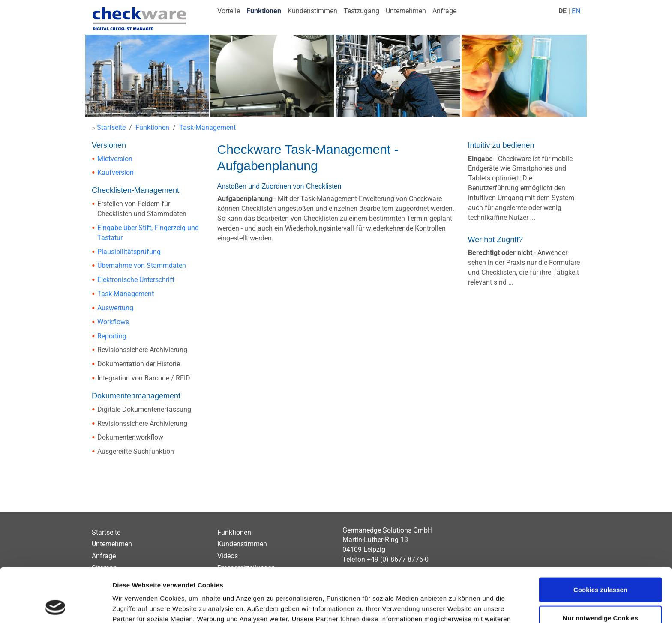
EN (576, 11)
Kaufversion (115, 172)
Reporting (112, 336)
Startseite (111, 127)
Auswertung (115, 308)
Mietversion (115, 159)
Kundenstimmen (312, 11)
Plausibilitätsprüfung (129, 252)
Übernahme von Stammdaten (142, 265)
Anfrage (444, 11)
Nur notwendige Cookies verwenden (600, 572)
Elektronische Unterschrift (136, 280)
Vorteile (229, 11)
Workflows (113, 322)
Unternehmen (406, 11)
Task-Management (207, 127)
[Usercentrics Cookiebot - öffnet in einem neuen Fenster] (55, 606)
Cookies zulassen (600, 539)
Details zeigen (456, 606)
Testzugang (361, 11)
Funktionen (264, 11)
